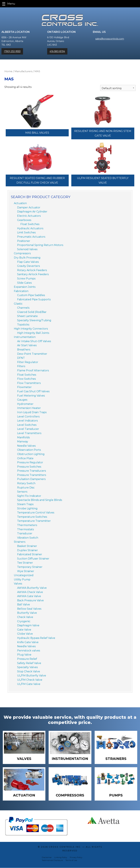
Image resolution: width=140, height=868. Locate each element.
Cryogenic (24, 621)
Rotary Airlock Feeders (32, 270)
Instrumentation (25, 337)
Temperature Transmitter (34, 521)
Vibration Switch (28, 538)
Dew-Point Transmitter (32, 354)
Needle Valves (26, 446)
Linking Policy (61, 858)
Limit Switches (26, 232)
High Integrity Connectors (31, 329)
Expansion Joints (25, 287)
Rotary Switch (26, 483)
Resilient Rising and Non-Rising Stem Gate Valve (103, 133)
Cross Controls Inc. (65, 847)
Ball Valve (23, 604)
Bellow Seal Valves (29, 609)
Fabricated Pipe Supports (34, 299)
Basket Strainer (27, 546)
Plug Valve (24, 655)
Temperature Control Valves (36, 513)
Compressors (22, 253)
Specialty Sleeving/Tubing (34, 320)
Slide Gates (24, 283)
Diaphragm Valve (28, 625)
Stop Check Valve (29, 671)
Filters (21, 366)
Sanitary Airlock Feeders (33, 274)
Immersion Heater (29, 408)
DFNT (21, 358)
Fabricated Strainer (30, 554)
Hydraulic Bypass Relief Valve (36, 638)
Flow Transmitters (29, 383)
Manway (23, 442)
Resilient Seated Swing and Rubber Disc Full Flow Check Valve (37, 180)
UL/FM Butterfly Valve (32, 676)
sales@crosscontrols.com (110, 39)
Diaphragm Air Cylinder (32, 212)
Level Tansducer (28, 429)
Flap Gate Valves (28, 262)
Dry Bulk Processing (27, 258)
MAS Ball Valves (37, 133)
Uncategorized (24, 575)
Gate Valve (24, 630)
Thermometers (27, 525)
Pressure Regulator (30, 462)
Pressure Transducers (31, 471)
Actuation (20, 203)
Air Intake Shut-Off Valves (34, 341)
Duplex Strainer (27, 550)
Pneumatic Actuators (31, 237)
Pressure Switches (29, 467)
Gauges (22, 400)
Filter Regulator (28, 362)
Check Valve (25, 617)
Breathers (24, 350)
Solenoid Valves (27, 249)
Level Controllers (28, 417)
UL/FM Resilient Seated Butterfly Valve (103, 180)
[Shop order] (118, 88)
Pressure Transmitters (32, 475)
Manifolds (23, 437)
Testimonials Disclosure (52, 861)
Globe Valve (25, 634)
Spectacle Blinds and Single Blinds (40, 500)
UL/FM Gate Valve (29, 684)
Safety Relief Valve (29, 663)
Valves (18, 584)
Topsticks (23, 325)
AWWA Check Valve (30, 592)
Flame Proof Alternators (33, 370)
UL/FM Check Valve (30, 680)
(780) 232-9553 (12, 51)
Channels (23, 308)
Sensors (22, 492)
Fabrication (21, 291)
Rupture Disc (26, 488)
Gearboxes (24, 220)
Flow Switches (26, 379)
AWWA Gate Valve (29, 596)
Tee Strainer (25, 563)
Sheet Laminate (27, 316)
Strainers (20, 542)
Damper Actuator (29, 207)
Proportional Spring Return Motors (40, 245)
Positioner (24, 241)
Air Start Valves (27, 345)
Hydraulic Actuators (30, 228)
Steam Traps (25, 504)
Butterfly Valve (27, 613)
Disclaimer (47, 858)
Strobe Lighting (27, 508)
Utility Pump (22, 580)
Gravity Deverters (28, 266)
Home (8, 71)
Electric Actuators (29, 216)
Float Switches (30, 224)
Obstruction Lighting (31, 454)
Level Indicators (27, 421)
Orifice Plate (25, 458)
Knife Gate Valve (28, 642)
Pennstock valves (29, 651)
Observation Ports (29, 450)
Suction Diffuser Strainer (33, 559)
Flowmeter (24, 387)
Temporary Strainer (30, 567)
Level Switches (27, 425)
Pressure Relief (27, 659)
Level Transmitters (29, 433)
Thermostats (25, 529)
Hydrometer (25, 404)
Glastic (18, 304)
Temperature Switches (32, 517)
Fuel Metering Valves (31, 396)
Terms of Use (71, 861)
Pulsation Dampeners (31, 479)
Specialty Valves (27, 667)
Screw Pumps (26, 279)
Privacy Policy (76, 858)
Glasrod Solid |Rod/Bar (32, 312)
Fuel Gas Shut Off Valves (33, 391)
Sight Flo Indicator (29, 496)
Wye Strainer (26, 571)
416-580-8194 (57, 51)
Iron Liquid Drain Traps (32, 412)
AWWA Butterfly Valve (32, 588)
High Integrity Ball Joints (33, 333)
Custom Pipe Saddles (31, 295)
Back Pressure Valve (30, 600)
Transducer (25, 533)
